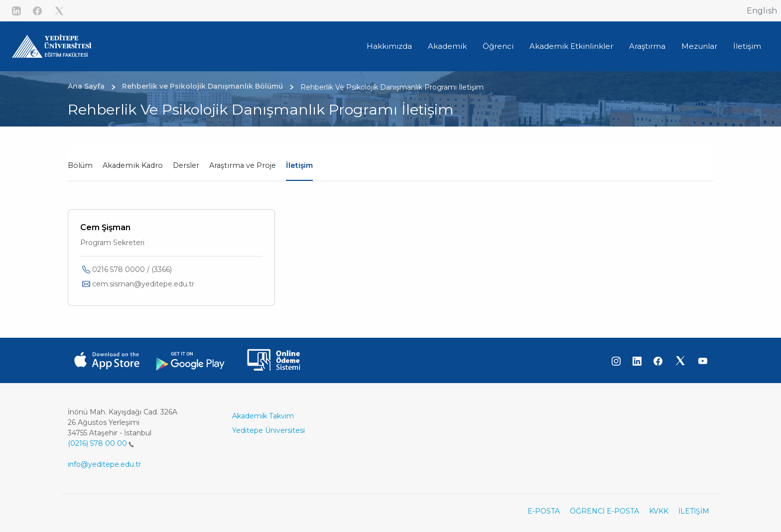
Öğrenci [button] (498, 46)
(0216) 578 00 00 (101, 443)
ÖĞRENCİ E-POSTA (604, 511)
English (762, 11)
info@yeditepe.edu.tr (104, 464)
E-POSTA (544, 511)
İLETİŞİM (694, 511)
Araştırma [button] (647, 46)
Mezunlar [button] (699, 46)
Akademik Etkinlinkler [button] (571, 46)
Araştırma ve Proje (243, 165)
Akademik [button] (447, 46)
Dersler (186, 165)
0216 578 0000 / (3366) (132, 269)
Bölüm (80, 165)
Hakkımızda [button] (389, 46)
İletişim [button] (747, 46)
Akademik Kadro (133, 165)
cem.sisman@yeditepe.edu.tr (143, 284)
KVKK (659, 511)
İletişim (299, 165)
